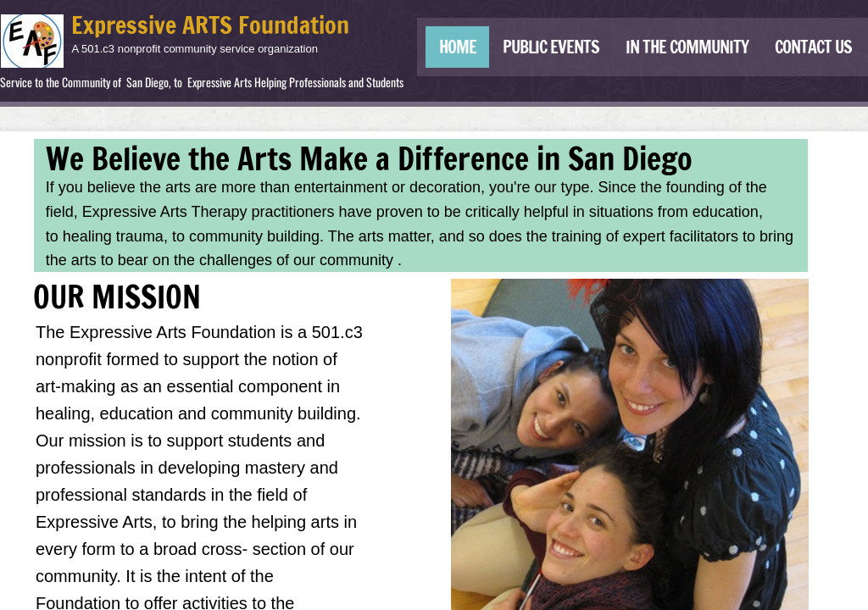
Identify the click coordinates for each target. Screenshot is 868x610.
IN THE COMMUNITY (687, 47)
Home (458, 47)
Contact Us (813, 47)
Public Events (551, 47)
